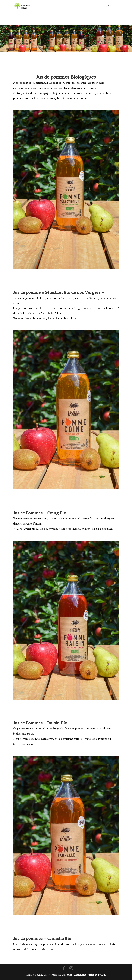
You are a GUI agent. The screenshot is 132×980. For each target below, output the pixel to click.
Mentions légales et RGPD (90, 975)
